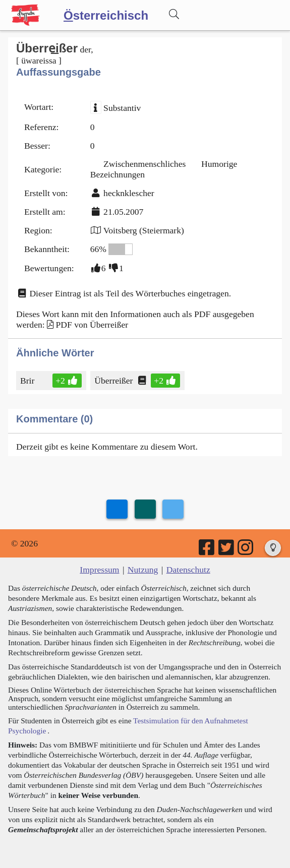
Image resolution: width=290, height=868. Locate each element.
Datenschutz (188, 570)
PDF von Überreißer (92, 325)
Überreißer (114, 381)
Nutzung (143, 570)
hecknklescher (129, 193)
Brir (28, 381)
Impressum (99, 570)
